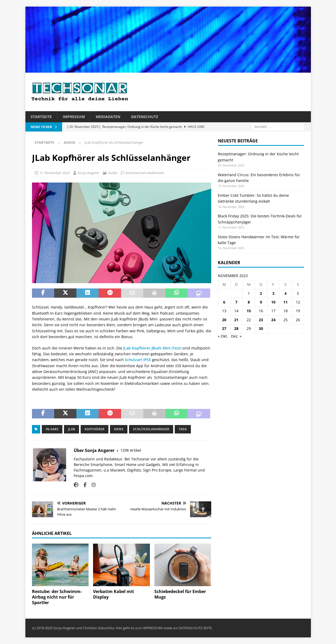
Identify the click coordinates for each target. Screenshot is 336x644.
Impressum (74, 117)
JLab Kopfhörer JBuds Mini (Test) (152, 348)
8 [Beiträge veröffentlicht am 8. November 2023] (249, 302)
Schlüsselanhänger (151, 429)
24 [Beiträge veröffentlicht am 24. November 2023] (273, 320)
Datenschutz (145, 117)
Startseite (41, 117)
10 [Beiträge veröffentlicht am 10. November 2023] (273, 302)
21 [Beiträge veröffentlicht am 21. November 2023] (236, 320)
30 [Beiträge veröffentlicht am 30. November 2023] (261, 328)
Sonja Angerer (88, 173)
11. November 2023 (55, 173)
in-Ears (52, 429)
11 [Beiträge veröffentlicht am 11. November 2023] (286, 302)
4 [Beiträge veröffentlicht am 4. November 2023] (286, 293)
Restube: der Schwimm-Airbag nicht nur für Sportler (57, 597)
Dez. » (236, 336)
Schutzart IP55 (138, 360)
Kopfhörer (95, 429)
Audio (113, 173)
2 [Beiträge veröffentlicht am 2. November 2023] (261, 293)
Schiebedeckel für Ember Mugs (180, 594)
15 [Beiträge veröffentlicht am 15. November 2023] (249, 311)
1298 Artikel (131, 450)
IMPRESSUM (153, 628)
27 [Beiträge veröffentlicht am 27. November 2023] (224, 328)
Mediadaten (108, 117)
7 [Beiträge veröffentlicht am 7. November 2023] (236, 302)
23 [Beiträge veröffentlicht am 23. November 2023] (261, 320)
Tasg (183, 429)
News (119, 429)
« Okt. (223, 336)
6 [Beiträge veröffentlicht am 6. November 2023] (224, 302)
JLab (72, 429)
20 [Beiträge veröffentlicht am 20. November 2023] (224, 320)
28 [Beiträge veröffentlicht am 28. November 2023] (236, 328)
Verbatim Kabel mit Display (114, 594)
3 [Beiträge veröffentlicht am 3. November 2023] (273, 293)
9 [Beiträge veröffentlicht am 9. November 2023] (261, 302)
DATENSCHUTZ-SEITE (195, 628)
